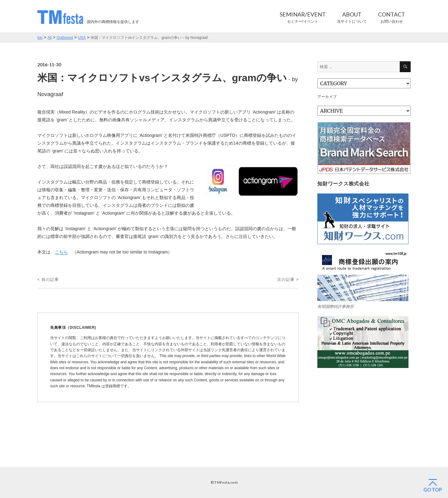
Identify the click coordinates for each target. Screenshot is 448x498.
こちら (61, 252)
